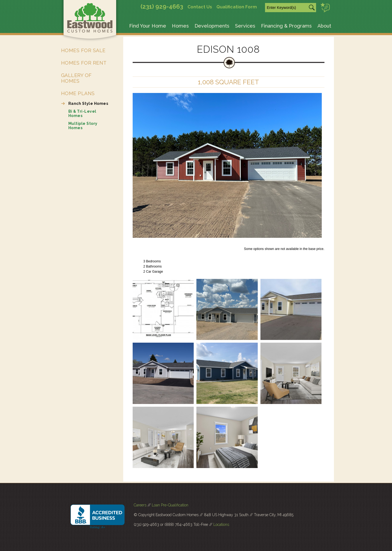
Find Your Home (148, 26)
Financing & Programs (286, 26)
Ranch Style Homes (88, 103)
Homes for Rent (84, 63)
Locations (221, 525)
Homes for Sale (83, 50)
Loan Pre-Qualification (170, 505)
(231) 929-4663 (162, 6)
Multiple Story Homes (83, 126)
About (324, 26)
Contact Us (200, 7)
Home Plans (78, 93)
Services (245, 26)
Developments (212, 26)
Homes (180, 26)
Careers (140, 505)
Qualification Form (237, 7)
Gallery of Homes (76, 78)
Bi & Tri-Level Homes (82, 113)
